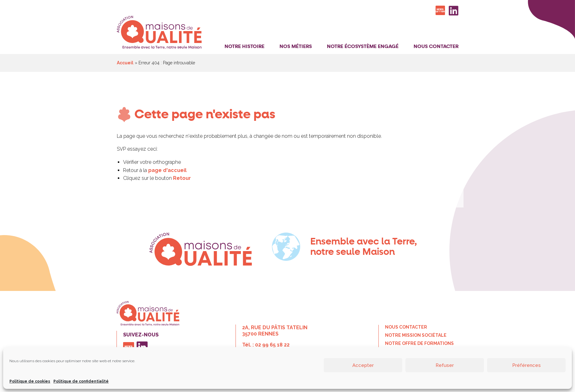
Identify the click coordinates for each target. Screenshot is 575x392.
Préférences (526, 365)
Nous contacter (436, 46)
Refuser (445, 365)
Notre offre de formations (419, 343)
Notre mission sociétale (416, 335)
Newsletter (440, 10)
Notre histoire (244, 46)
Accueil (125, 63)
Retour (182, 178)
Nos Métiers (296, 46)
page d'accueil (167, 170)
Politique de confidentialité (81, 381)
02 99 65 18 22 (272, 345)
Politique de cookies (30, 381)
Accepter (363, 365)
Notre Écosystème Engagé (363, 46)
